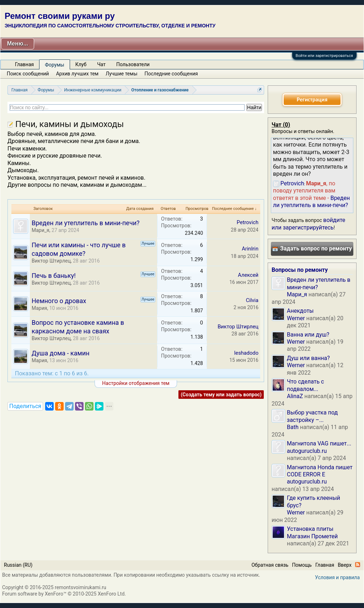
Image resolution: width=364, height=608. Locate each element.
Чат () (281, 125)
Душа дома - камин (61, 353)
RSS (358, 565)
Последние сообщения (171, 74)
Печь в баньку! (54, 276)
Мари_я (41, 230)
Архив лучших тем (77, 74)
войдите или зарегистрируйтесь (308, 224)
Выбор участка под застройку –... (312, 416)
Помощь (302, 565)
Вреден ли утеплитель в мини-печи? (86, 223)
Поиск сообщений (28, 74)
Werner (296, 318)
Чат (101, 64)
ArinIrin (250, 249)
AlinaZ (295, 396)
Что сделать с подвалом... (305, 385)
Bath (293, 427)
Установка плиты (310, 529)
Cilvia (252, 300)
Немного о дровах (59, 301)
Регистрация (312, 99)
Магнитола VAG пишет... (319, 443)
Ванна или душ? (308, 335)
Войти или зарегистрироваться (324, 56)
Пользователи (133, 64)
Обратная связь (270, 565)
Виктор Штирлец (51, 261)
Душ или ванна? (308, 358)
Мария (39, 308)
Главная (24, 64)
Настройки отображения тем (136, 383)
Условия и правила (337, 577)
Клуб (81, 64)
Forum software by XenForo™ (64, 594)
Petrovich (248, 222)
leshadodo (246, 353)
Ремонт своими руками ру (60, 16)
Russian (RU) (18, 565)
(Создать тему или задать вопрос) (221, 395)
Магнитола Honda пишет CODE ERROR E (320, 471)
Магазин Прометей (312, 536)
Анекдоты (300, 311)
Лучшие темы (121, 74)
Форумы (54, 65)
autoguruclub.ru (307, 451)
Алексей (248, 275)
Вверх (345, 565)
